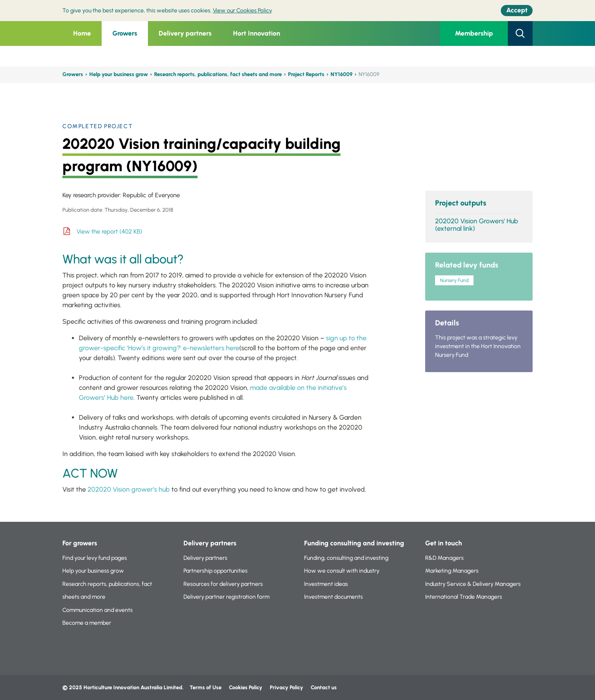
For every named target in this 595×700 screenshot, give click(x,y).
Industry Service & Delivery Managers (473, 584)
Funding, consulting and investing (346, 558)
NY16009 (342, 74)
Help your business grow (119, 74)
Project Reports (306, 74)
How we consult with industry (342, 571)
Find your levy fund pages (95, 558)
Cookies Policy (246, 687)
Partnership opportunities (215, 571)
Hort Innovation (257, 33)
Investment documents (333, 597)
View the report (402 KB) (109, 232)
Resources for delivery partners (223, 584)
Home (82, 33)
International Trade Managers (464, 597)
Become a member (87, 623)
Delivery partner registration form (226, 597)
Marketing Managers (452, 571)
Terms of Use (206, 687)
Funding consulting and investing (354, 543)
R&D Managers (444, 558)
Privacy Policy (287, 687)
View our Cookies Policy (242, 11)
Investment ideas (326, 584)
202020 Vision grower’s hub (129, 489)
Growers (125, 33)
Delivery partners (185, 33)
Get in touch (444, 543)
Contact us (324, 687)
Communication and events (98, 610)
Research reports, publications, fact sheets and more (218, 74)
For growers (80, 543)
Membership (474, 33)
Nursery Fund (454, 280)
